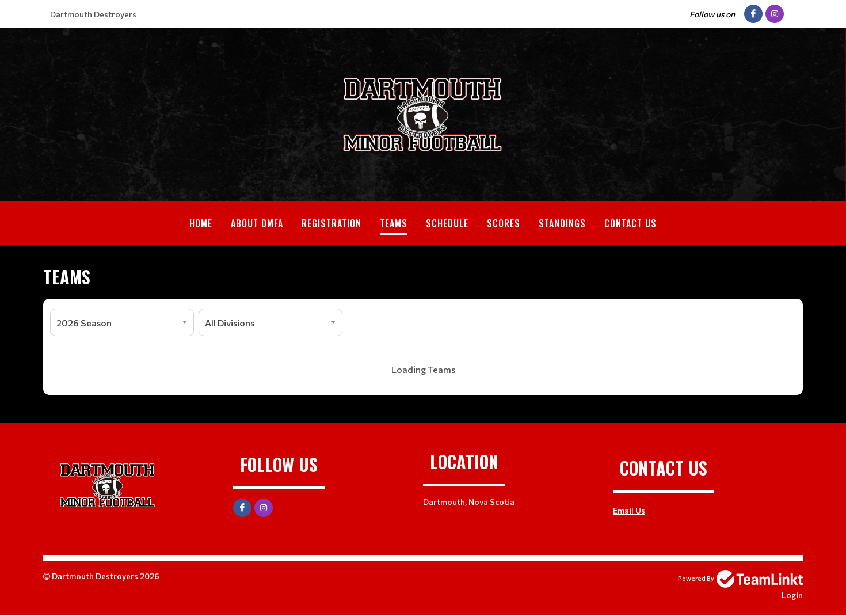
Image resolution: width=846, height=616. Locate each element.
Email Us (629, 510)
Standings (562, 223)
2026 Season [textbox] (84, 323)
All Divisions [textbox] (230, 323)
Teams (394, 223)
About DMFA (257, 223)
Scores (504, 223)
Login (792, 595)
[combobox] (122, 322)
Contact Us (630, 223)
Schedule (447, 223)
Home (201, 223)
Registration (331, 223)
